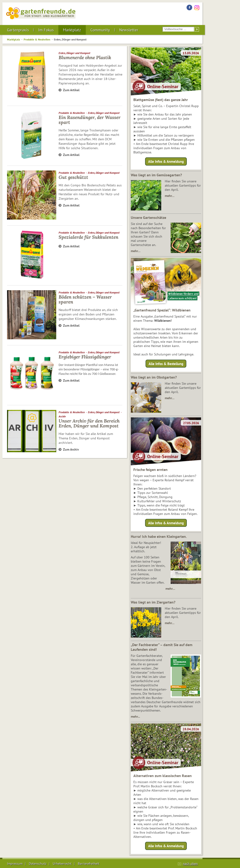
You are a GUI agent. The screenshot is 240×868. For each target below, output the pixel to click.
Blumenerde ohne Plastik (85, 57)
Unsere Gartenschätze (148, 217)
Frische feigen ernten (150, 470)
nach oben (190, 864)
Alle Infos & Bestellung (166, 363)
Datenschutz (38, 864)
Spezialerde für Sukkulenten (88, 237)
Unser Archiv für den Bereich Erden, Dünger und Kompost (89, 423)
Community (100, 30)
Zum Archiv (69, 449)
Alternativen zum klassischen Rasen (163, 776)
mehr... (135, 716)
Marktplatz (72, 30)
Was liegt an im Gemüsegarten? (156, 175)
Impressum (15, 864)
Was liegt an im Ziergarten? (153, 602)
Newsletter (129, 30)
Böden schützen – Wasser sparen (85, 299)
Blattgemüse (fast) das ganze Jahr (161, 100)
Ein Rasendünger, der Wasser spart (90, 120)
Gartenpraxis (18, 30)
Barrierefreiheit (89, 864)
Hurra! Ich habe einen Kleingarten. (159, 536)
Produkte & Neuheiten (37, 39)
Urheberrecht (62, 864)
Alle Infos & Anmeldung (166, 161)
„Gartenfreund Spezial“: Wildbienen (162, 310)
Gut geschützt (73, 177)
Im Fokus (46, 30)
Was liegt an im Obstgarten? (154, 377)
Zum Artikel (69, 90)
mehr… (170, 196)
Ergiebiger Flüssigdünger (85, 357)
